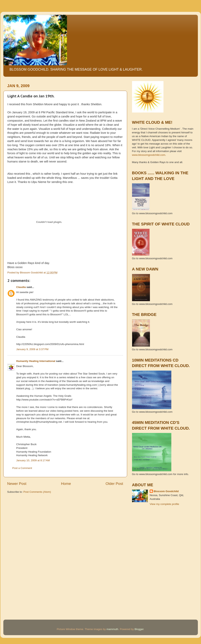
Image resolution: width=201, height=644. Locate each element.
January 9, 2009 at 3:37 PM (32, 349)
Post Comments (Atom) (37, 492)
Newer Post (17, 484)
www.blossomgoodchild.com (149, 155)
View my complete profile (164, 504)
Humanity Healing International (36, 361)
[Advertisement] (150, 527)
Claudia (21, 287)
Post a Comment (22, 468)
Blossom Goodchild (166, 491)
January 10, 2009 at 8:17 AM (33, 460)
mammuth (112, 629)
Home (66, 484)
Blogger (139, 629)
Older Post (114, 484)
